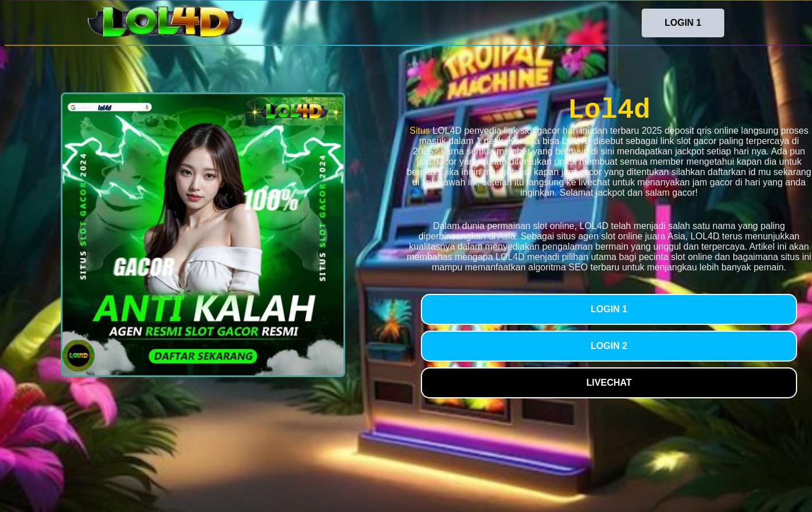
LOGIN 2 (609, 346)
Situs (420, 131)
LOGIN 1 (683, 23)
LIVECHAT (609, 383)
